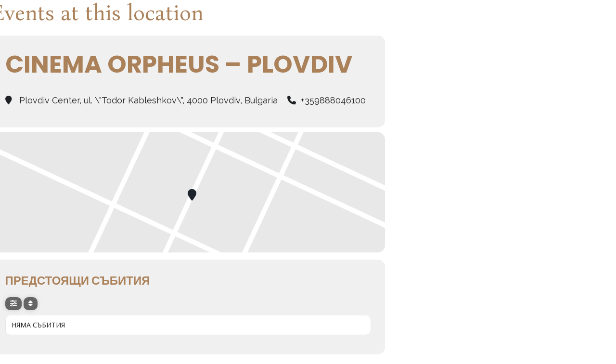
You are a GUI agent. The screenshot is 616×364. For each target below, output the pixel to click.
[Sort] (31, 304)
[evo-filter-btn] (13, 304)
